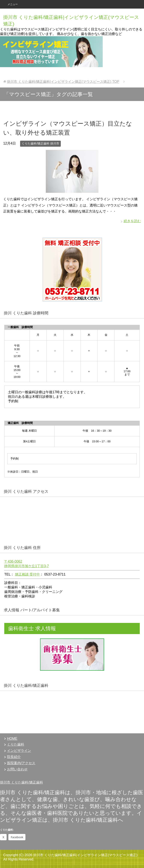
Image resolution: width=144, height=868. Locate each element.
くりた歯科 (16, 744)
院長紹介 (14, 757)
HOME (12, 739)
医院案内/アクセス (21, 763)
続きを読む (132, 221)
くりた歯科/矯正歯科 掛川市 (40, 143)
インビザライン (19, 751)
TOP (63, 82)
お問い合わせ (17, 769)
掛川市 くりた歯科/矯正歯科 (22, 782)
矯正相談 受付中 (27, 574)
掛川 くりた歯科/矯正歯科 (26, 686)
